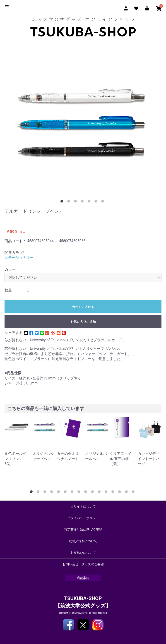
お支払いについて (83, 553)
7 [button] (103, 202)
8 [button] (80, 493)
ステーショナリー (19, 258)
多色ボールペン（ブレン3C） (15, 459)
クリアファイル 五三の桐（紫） (120, 459)
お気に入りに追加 (83, 322)
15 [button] (127, 493)
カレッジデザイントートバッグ (149, 459)
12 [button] (107, 493)
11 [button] (100, 493)
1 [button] (63, 202)
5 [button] (90, 202)
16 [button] (134, 493)
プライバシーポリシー (83, 518)
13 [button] (114, 493)
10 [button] (93, 493)
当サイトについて (83, 506)
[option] (83, 123)
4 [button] (83, 202)
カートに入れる (83, 307)
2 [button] (70, 202)
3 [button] (76, 202)
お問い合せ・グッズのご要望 (83, 564)
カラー (10, 269)
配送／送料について (83, 541)
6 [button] (97, 202)
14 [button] (120, 493)
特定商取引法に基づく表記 (83, 530)
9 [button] (87, 493)
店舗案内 (83, 578)
